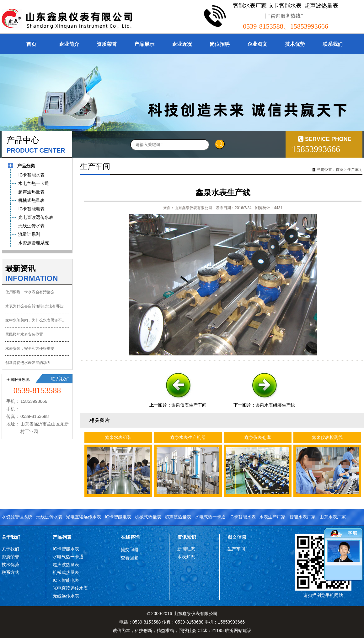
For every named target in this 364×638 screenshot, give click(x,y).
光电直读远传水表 (83, 517)
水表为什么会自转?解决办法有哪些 (34, 306)
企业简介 (69, 44)
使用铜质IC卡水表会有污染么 (30, 292)
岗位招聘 (220, 44)
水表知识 (186, 557)
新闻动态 (186, 549)
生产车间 (355, 170)
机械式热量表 (148, 517)
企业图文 (257, 44)
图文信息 (237, 537)
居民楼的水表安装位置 (24, 334)
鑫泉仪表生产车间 (189, 405)
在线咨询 (130, 537)
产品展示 (144, 44)
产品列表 (62, 537)
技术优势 (295, 44)
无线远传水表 (49, 517)
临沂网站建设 (238, 630)
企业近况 (182, 44)
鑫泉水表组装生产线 (275, 405)
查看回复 (130, 558)
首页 (31, 44)
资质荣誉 (107, 44)
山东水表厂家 (333, 517)
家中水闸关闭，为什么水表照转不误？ (37, 320)
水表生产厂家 (272, 517)
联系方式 (10, 572)
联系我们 (333, 44)
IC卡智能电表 (118, 517)
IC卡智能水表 (243, 517)
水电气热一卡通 (210, 517)
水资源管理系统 (17, 517)
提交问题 (130, 549)
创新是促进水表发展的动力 (28, 363)
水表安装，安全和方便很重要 (30, 349)
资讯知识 (187, 537)
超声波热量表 (178, 517)
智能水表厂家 (302, 517)
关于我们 (11, 537)
